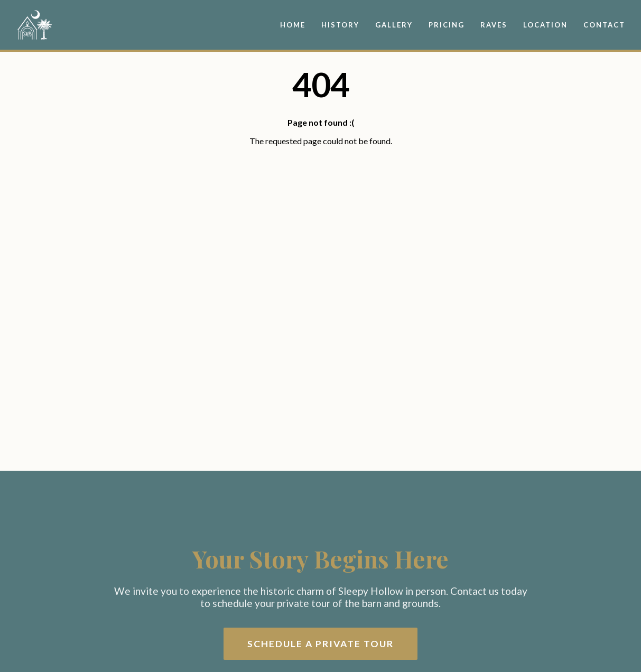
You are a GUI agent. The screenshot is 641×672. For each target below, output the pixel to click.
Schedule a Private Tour (320, 644)
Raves (494, 25)
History (340, 25)
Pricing (447, 25)
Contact (604, 25)
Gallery (394, 25)
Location (545, 25)
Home (293, 25)
